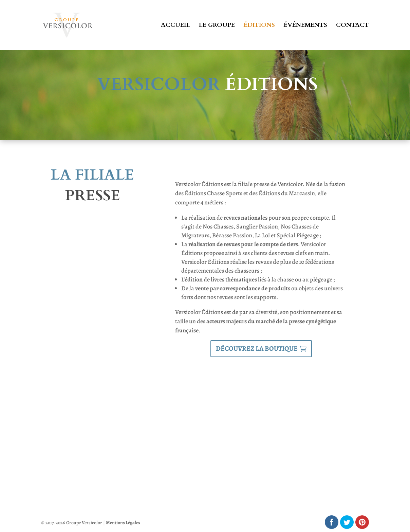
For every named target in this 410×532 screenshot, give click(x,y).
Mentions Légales (123, 523)
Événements (305, 26)
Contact (352, 26)
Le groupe (217, 26)
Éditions (259, 26)
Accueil (175, 26)
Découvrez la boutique (257, 348)
